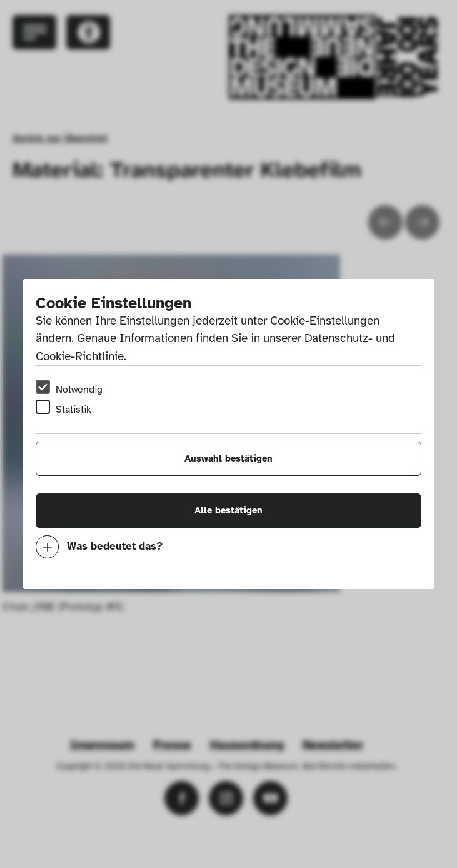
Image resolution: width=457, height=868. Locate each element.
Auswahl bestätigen (228, 458)
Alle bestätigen (228, 510)
